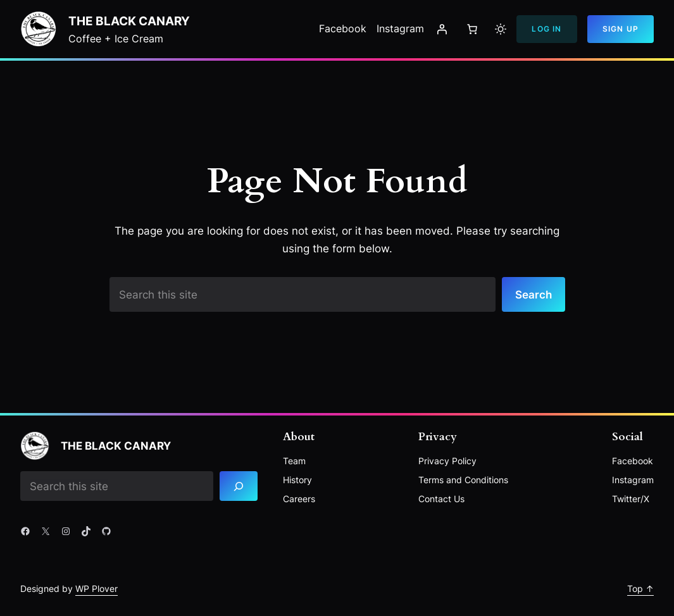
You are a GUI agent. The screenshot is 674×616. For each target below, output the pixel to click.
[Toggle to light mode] (501, 29)
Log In (546, 29)
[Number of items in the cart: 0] (472, 29)
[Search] (239, 486)
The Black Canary (129, 21)
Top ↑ (640, 588)
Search (534, 294)
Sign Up (621, 29)
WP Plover (97, 588)
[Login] (442, 29)
